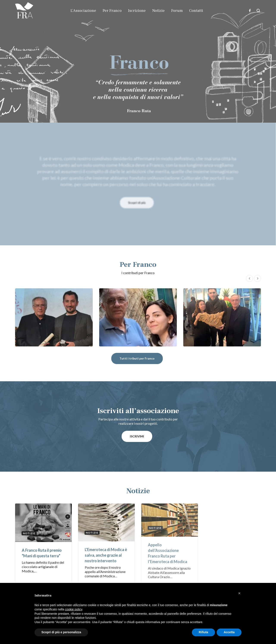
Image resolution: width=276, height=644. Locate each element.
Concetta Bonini (138, 317)
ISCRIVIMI (137, 436)
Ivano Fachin (54, 317)
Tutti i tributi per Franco (137, 358)
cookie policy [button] (74, 609)
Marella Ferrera (222, 317)
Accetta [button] (229, 632)
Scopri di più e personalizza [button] (61, 632)
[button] (239, 593)
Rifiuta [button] (204, 632)
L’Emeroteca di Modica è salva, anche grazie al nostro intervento (106, 555)
